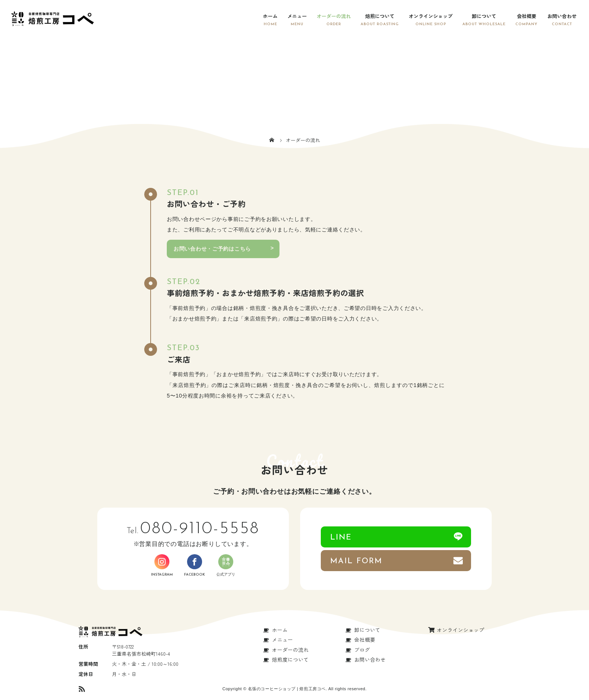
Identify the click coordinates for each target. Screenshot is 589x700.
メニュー (297, 16)
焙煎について (380, 16)
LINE (341, 537)
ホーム (270, 16)
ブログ (362, 650)
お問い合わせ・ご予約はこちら (212, 249)
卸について (484, 16)
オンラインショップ (431, 16)
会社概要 (527, 16)
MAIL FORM (356, 561)
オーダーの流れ (334, 16)
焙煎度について (290, 659)
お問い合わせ (562, 16)
